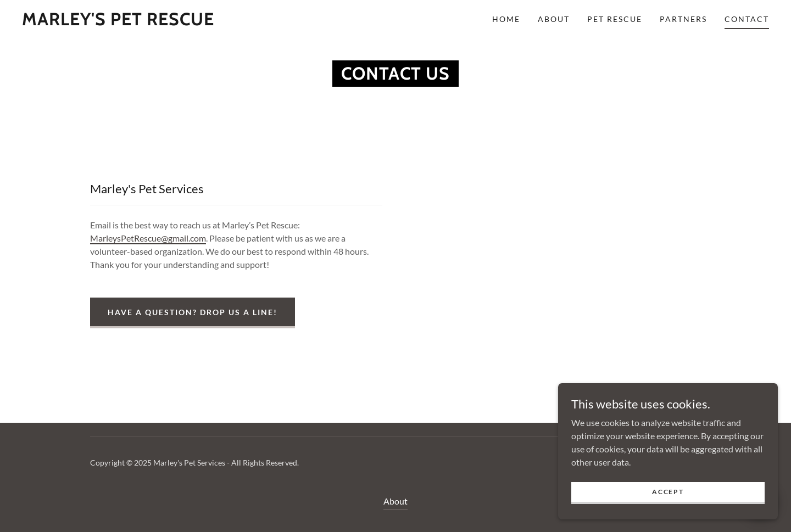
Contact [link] (747, 19)
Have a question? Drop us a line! (193, 312)
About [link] (554, 19)
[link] (118, 22)
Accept (668, 492)
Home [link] (506, 19)
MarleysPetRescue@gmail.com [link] (148, 238)
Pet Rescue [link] (615, 19)
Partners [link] (683, 19)
